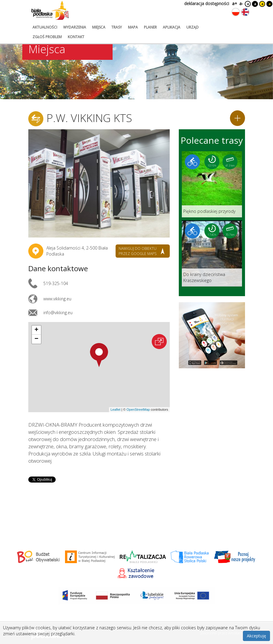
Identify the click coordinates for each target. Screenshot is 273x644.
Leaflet (115, 409)
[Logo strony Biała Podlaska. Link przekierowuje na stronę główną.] (50, 11)
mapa (133, 27)
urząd (192, 27)
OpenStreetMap (138, 409)
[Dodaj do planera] (237, 118)
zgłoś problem (47, 37)
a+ (234, 3)
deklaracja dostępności (207, 3)
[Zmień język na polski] (236, 12)
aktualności (45, 27)
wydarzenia (75, 27)
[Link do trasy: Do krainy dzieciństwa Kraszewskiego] (212, 253)
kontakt (76, 37)
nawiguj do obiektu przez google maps (138, 251)
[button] (99, 355)
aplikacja (172, 27)
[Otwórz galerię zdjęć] (99, 183)
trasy (117, 27)
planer (150, 27)
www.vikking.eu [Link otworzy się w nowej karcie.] (57, 299)
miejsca (99, 27)
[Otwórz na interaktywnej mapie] (159, 342)
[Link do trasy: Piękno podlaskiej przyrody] (212, 184)
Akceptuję (256, 636)
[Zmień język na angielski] (245, 12)
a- (241, 3)
